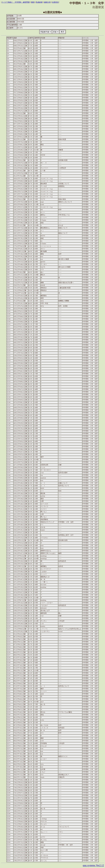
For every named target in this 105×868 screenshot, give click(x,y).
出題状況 (55, 2)
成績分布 (47, 2)
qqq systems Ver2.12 (93, 865)
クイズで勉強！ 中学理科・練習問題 (16, 2)
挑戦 (33, 2)
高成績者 (39, 2)
